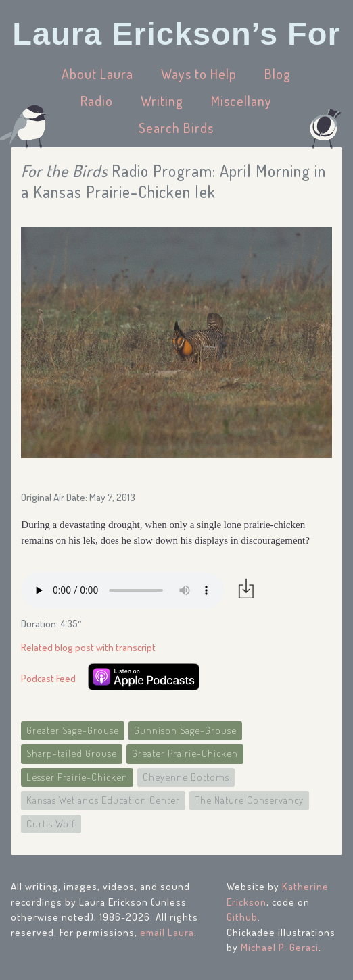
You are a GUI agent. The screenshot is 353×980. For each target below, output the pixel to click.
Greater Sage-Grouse (73, 730)
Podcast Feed (48, 678)
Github (242, 917)
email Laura (167, 932)
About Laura (97, 74)
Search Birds (176, 128)
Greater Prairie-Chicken (185, 753)
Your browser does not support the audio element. (122, 590)
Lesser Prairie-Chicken (77, 777)
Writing (162, 101)
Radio (97, 101)
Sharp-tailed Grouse (72, 753)
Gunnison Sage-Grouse (185, 730)
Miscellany (241, 101)
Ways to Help (199, 74)
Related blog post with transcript (88, 647)
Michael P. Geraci (280, 947)
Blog (278, 74)
